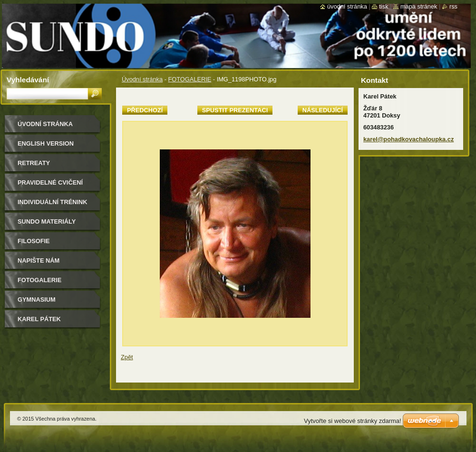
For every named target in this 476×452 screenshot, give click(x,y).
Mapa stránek (419, 6)
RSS (453, 6)
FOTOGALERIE (189, 79)
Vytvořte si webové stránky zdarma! (353, 421)
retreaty (34, 163)
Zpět (127, 357)
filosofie (34, 241)
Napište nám (39, 260)
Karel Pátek (39, 319)
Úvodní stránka (142, 79)
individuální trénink (52, 202)
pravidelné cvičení (50, 182)
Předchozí (145, 110)
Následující (323, 110)
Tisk (384, 6)
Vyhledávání (28, 80)
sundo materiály (47, 221)
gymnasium (37, 300)
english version (46, 143)
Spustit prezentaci (235, 110)
